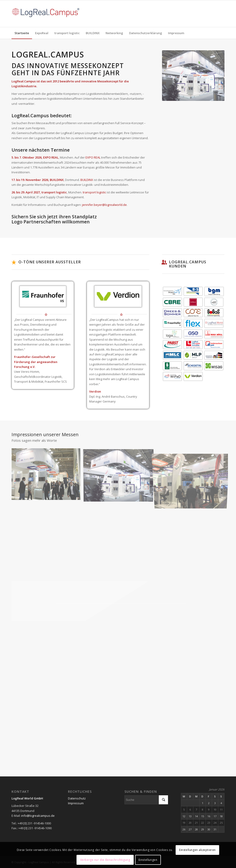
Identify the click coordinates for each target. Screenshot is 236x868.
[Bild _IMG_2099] (48, 476)
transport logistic (94, 192)
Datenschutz (77, 798)
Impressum (76, 803)
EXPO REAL (93, 157)
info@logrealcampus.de (38, 816)
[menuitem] (22, 33)
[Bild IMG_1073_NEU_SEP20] (120, 476)
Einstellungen (148, 860)
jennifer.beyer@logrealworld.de (104, 205)
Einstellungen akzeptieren (197, 850)
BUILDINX (87, 180)
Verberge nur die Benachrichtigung (105, 860)
